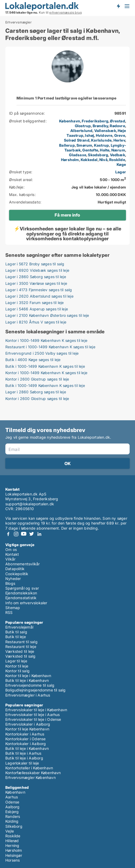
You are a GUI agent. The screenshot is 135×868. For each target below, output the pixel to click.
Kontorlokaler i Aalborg (26, 744)
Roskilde (117, 160)
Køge (121, 164)
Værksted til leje (20, 651)
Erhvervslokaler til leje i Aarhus (33, 715)
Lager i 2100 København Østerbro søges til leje (47, 315)
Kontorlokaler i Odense (25, 739)
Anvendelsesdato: (25, 202)
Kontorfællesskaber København (33, 773)
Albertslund (81, 131)
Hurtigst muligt (112, 202)
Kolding (12, 821)
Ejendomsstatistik (21, 598)
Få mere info (67, 215)
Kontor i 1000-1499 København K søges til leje (46, 340)
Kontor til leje (17, 666)
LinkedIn (39, 534)
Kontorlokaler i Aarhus (25, 734)
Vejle (10, 831)
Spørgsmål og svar (22, 588)
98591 (120, 113)
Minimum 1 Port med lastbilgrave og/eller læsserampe (66, 98)
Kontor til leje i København (28, 676)
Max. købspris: (22, 195)
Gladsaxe (78, 155)
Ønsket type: (21, 172)
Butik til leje (16, 637)
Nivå (103, 160)
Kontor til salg (17, 671)
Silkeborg (14, 826)
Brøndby (100, 126)
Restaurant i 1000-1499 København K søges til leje (50, 347)
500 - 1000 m (113, 180)
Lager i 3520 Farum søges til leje (35, 303)
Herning (12, 845)
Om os (11, 549)
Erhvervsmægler (19, 22)
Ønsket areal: (21, 180)
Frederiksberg (95, 121)
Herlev (119, 140)
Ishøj (89, 135)
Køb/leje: (17, 187)
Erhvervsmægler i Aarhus (28, 695)
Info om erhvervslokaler (26, 603)
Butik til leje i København (27, 680)
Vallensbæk (105, 131)
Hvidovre (104, 135)
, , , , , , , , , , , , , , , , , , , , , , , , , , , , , (93, 143)
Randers (13, 816)
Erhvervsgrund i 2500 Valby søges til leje (42, 353)
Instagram (16, 534)
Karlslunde (101, 140)
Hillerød (12, 841)
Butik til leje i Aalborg (24, 758)
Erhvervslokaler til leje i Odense (33, 719)
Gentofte (90, 150)
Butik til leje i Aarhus (23, 753)
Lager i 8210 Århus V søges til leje (36, 322)
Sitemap (13, 608)
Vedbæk (118, 155)
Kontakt (12, 554)
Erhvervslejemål (19, 627)
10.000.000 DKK (111, 195)
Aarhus (12, 797)
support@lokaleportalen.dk (30, 504)
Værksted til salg (20, 656)
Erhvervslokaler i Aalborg (28, 724)
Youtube (24, 534)
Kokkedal (89, 160)
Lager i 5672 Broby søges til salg (35, 264)
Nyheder (13, 579)
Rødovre (117, 126)
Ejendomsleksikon (21, 593)
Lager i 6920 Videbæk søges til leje (37, 270)
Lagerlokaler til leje (22, 763)
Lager (121, 172)
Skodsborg (98, 155)
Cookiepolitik (17, 574)
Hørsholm (70, 160)
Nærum (118, 150)
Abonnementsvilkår (23, 564)
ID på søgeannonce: (27, 113)
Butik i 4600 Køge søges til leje (33, 360)
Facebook (8, 534)
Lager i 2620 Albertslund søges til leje (39, 296)
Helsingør (14, 855)
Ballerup (67, 145)
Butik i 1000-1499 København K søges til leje (45, 366)
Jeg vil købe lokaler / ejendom (99, 187)
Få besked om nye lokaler (118, 6)
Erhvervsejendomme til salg (30, 685)
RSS (9, 612)
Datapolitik (15, 569)
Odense (12, 802)
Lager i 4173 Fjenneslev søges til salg (39, 290)
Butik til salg (16, 632)
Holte (105, 150)
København (70, 121)
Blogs (10, 583)
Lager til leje (16, 661)
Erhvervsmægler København (30, 777)
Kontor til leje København (27, 729)
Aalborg (12, 807)
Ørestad (117, 121)
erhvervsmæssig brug (66, 13)
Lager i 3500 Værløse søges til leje (36, 283)
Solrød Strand (77, 140)
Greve (120, 135)
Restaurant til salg (21, 642)
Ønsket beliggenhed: (28, 121)
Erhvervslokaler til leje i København (36, 710)
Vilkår (10, 559)
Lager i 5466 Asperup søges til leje (37, 309)
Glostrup (83, 126)
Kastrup (101, 145)
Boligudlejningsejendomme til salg (36, 690)
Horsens (13, 860)
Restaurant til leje (21, 647)
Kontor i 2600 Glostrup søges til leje (37, 379)
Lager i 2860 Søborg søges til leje (36, 277)
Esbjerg (12, 812)
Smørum (84, 145)
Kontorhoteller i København (29, 768)
